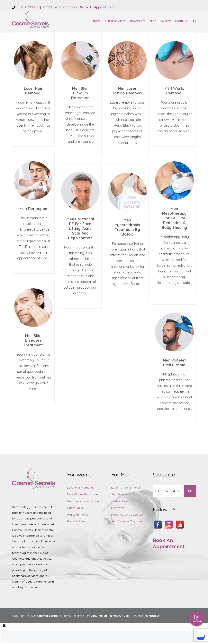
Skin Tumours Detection (83, 501)
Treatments (138, 21)
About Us (181, 21)
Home (97, 21)
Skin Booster (120, 494)
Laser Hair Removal (80, 488)
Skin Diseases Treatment (128, 521)
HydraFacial (75, 508)
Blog (153, 21)
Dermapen (118, 508)
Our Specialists (115, 21)
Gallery (166, 21)
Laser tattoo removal (126, 488)
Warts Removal (78, 515)
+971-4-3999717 (28, 7)
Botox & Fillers (77, 521)
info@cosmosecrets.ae (60, 7)
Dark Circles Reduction (82, 494)
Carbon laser (120, 501)
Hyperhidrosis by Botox (127, 515)
